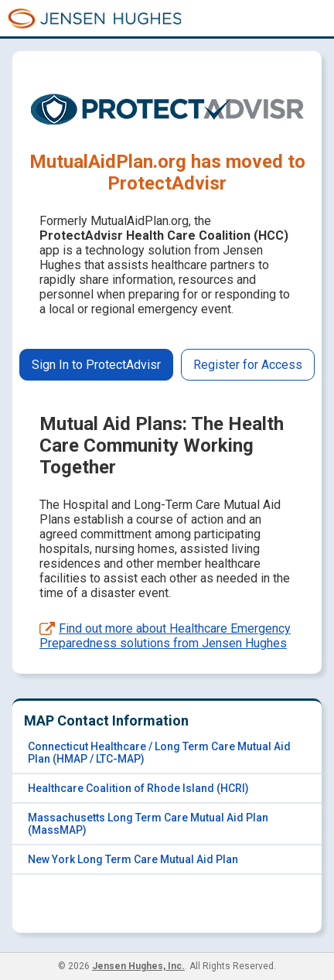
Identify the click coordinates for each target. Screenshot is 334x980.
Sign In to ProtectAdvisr (96, 365)
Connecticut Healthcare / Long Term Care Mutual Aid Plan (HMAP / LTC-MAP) (159, 753)
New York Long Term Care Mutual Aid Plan (133, 859)
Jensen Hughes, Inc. (138, 966)
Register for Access (248, 365)
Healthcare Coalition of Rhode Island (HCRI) (138, 788)
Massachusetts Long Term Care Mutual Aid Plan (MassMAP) (148, 824)
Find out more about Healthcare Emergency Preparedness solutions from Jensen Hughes (165, 636)
